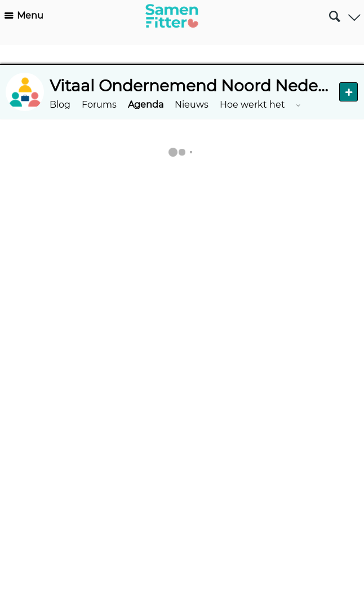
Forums (99, 105)
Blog (60, 105)
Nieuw (349, 92)
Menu (30, 16)
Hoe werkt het (252, 105)
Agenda (146, 105)
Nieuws (192, 105)
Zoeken (334, 12)
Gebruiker (354, 14)
